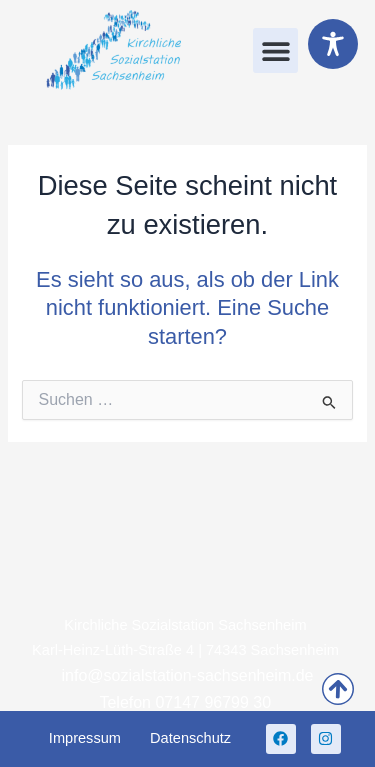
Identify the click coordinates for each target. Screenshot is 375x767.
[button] (275, 50)
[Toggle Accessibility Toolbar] (333, 44)
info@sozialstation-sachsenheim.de (188, 675)
